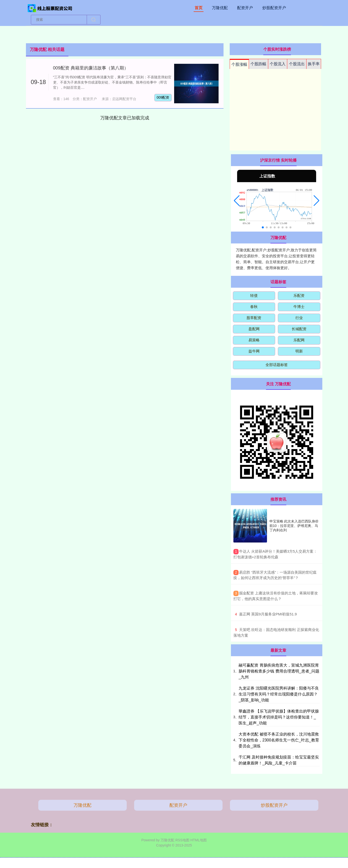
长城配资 (299, 329)
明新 (299, 351)
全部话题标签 (277, 365)
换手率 (314, 64)
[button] (237, 201)
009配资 (163, 97)
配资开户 (245, 8)
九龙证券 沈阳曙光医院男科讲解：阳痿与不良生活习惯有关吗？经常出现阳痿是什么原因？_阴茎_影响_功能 (279, 694)
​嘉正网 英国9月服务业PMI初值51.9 (268, 614)
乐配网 (299, 340)
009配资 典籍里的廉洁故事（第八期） (91, 68)
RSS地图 (182, 840)
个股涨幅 (239, 64)
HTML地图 (199, 840)
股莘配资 (254, 318)
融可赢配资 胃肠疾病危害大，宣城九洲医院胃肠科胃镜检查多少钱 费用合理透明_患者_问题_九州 (279, 671)
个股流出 (297, 64)
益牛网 (254, 351)
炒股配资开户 (274, 8)
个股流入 (278, 64)
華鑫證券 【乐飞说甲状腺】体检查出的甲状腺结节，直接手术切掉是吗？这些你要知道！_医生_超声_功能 (279, 717)
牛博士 (299, 307)
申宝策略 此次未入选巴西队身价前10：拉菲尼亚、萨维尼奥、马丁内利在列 (294, 526)
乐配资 (299, 295)
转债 (254, 295)
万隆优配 (220, 8)
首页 (199, 8)
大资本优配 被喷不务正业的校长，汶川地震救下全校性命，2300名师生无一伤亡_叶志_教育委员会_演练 (279, 740)
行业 (299, 318)
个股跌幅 (258, 64)
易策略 (254, 340)
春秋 (254, 307)
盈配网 (254, 329)
